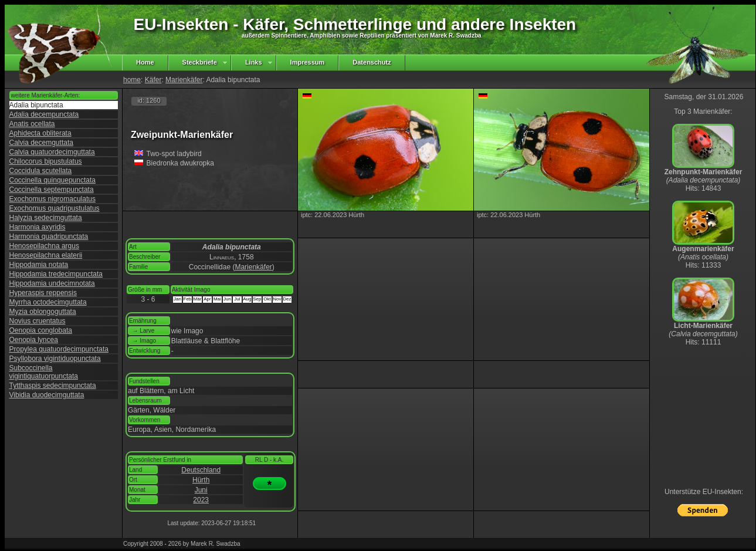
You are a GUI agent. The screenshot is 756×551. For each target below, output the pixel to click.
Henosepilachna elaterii (46, 255)
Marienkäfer (184, 80)
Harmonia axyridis (38, 227)
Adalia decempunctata (44, 114)
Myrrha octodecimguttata (48, 302)
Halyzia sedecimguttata (46, 218)
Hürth (201, 480)
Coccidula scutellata (41, 171)
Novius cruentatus (38, 321)
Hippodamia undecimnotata (52, 283)
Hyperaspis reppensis (43, 293)
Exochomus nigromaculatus (52, 199)
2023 (201, 500)
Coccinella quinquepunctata (52, 180)
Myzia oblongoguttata (43, 312)
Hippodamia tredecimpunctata (56, 274)
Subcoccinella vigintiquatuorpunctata (44, 372)
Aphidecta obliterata (40, 133)
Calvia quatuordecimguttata (52, 152)
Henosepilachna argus (44, 246)
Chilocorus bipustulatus (46, 161)
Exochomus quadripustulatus (55, 208)
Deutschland (201, 470)
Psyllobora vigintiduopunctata (55, 359)
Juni (201, 490)
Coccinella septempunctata (52, 190)
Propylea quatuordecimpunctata (59, 349)
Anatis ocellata (32, 124)
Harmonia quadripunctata (49, 236)
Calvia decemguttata (41, 143)
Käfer (153, 80)
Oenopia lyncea (34, 340)
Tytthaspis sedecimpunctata (53, 386)
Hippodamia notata (39, 265)
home (132, 80)
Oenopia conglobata (41, 330)
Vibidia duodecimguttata (47, 395)
